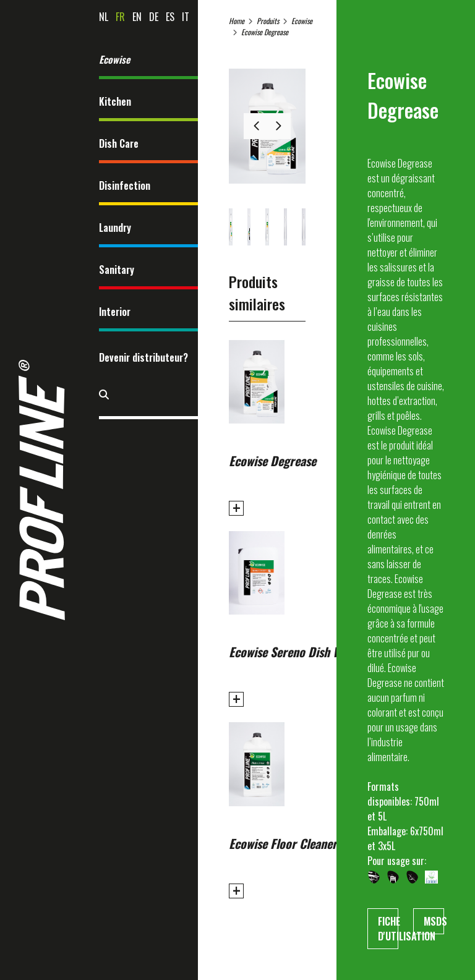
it (186, 17)
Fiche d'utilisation (388, 929)
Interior (115, 312)
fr (120, 17)
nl (104, 17)
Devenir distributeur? (143, 357)
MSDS (434, 921)
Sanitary (117, 270)
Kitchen (115, 101)
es (170, 17)
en (137, 17)
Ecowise (114, 59)
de (154, 17)
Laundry (115, 228)
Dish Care (119, 143)
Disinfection (125, 185)
